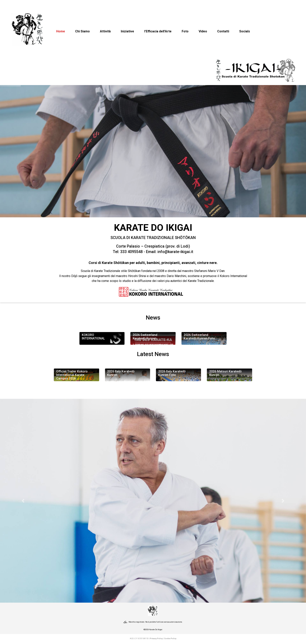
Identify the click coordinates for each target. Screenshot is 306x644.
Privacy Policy (156, 639)
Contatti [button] (223, 31)
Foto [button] (185, 31)
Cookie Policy (170, 639)
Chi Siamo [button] (82, 31)
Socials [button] (245, 31)
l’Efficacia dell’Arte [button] (158, 31)
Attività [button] (105, 31)
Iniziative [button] (127, 31)
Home (61, 31)
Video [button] (203, 31)
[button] (23, 501)
